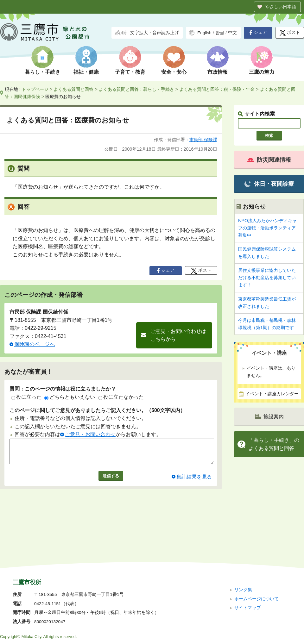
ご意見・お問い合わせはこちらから (178, 335)
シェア (258, 33)
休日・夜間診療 (269, 184)
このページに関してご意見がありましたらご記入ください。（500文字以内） (97, 410)
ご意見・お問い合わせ (90, 434)
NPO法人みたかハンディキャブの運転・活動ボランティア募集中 (267, 228)
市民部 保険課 (203, 140)
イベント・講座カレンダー (272, 394)
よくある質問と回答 (73, 89)
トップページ (35, 89)
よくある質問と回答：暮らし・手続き (136, 89)
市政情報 (218, 72)
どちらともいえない (70, 397)
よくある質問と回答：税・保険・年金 (217, 89)
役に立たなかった (121, 397)
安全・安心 (174, 72)
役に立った (26, 397)
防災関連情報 (269, 160)
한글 (220, 33)
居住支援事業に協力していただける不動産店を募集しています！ (267, 278)
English (204, 33)
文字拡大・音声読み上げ (155, 33)
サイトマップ (248, 565)
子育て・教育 (130, 72)
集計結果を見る (194, 481)
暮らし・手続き (42, 72)
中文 (232, 33)
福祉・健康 (86, 72)
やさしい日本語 (281, 7)
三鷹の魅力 (262, 72)
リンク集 (243, 547)
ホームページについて (256, 556)
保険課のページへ (35, 344)
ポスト (290, 33)
